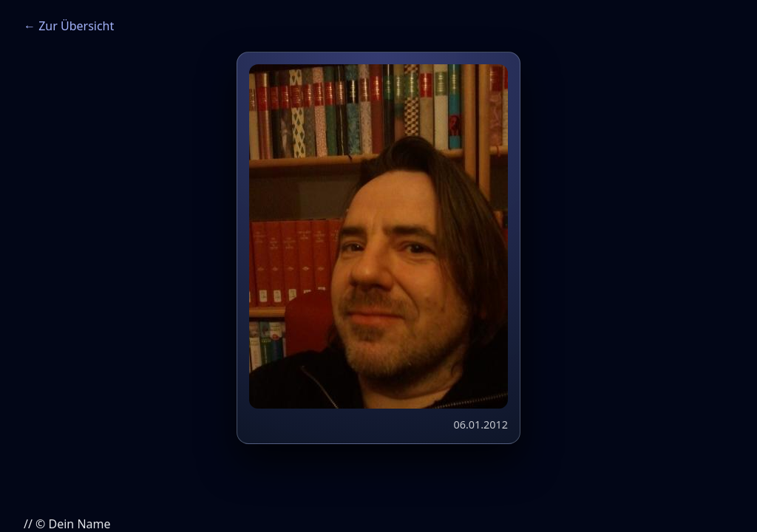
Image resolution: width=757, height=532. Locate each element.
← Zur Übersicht (69, 26)
